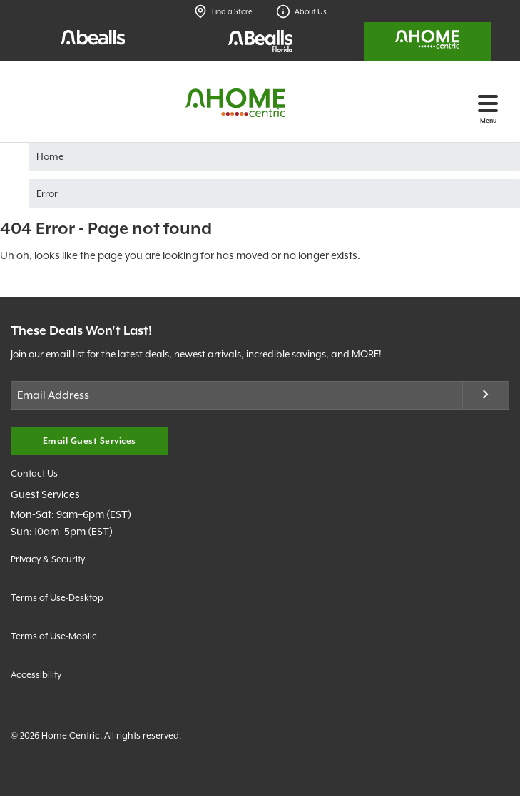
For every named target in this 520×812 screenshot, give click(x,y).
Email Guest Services (90, 441)
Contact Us (34, 473)
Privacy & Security (48, 559)
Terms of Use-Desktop (57, 598)
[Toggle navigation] (488, 103)
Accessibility (36, 675)
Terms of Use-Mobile (54, 636)
